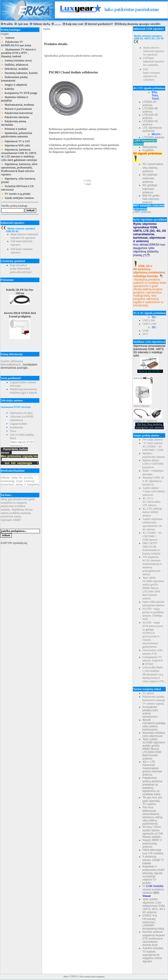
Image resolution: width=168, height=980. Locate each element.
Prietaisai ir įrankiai (14, 129)
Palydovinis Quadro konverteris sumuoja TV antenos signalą (154, 700)
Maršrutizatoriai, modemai (18, 105)
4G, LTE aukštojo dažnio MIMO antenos (152, 512)
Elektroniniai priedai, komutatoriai (15, 79)
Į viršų (87, 180)
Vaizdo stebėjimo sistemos (18, 198)
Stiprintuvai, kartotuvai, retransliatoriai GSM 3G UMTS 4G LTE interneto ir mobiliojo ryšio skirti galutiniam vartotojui (19, 155)
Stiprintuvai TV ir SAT (16, 141)
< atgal (87, 184)
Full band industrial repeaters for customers (154, 61)
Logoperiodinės (19, 424)
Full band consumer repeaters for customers (152, 74)
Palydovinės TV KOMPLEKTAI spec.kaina (16, 44)
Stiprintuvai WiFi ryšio (16, 145)
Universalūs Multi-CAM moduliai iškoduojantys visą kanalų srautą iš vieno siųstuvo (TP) (153, 674)
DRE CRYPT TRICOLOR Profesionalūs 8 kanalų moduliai (151, 548)
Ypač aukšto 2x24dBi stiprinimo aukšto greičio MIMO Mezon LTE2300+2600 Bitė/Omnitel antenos (153, 588)
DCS (145, 334)
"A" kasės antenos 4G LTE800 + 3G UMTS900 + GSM (153, 447)
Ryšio (137, 406)
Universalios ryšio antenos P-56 (153, 652)
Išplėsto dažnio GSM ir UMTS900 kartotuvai (153, 464)
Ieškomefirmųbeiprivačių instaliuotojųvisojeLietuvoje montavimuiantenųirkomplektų (20, 481)
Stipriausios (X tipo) (21, 413)
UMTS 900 (149, 320)
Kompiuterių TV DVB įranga (19, 93)
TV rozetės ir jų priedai (16, 194)
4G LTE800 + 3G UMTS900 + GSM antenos (152, 536)
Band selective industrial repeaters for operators (24, 236)
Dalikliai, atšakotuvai (15, 65)
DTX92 (149, 664)
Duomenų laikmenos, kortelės (19, 73)
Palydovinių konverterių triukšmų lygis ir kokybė (24, 391)
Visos (13, 431)
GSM (145, 331)
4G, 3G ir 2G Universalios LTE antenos (151, 502)
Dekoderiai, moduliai (15, 69)
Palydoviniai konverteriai (17, 113)
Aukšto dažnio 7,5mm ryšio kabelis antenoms (154, 491)
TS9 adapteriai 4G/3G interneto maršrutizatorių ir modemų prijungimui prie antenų (152, 566)
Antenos (8, 38)
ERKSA (75, 976)
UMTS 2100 (149, 324)
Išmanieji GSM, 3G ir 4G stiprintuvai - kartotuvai (153, 481)
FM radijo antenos (153, 440)
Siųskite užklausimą (12, 361)
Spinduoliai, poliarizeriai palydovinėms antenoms (17, 135)
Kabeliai (8, 89)
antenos (145, 406)
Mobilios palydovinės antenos (154, 455)
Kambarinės (17, 427)
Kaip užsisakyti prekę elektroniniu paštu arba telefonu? (21, 269)
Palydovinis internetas (15, 117)
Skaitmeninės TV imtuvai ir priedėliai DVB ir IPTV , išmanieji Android (19, 53)
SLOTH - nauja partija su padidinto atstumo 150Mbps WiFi (153, 614)
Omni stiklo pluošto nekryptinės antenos (153, 604)
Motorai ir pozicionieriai (16, 109)
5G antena (148, 693)
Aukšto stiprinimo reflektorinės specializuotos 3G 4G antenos (152, 524)
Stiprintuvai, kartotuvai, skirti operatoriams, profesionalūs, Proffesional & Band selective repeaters (19, 169)
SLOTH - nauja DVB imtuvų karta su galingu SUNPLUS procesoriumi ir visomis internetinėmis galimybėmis (153, 635)
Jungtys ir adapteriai (14, 85)
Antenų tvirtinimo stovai (16, 61)
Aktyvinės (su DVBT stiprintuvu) (22, 418)
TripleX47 (157, 661)
